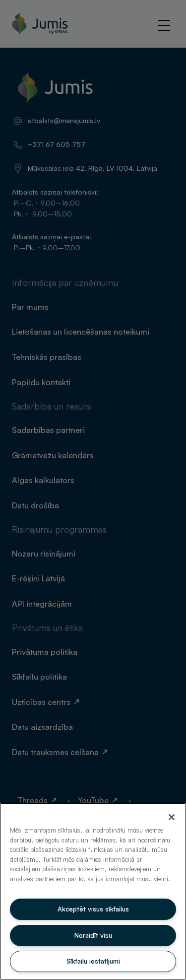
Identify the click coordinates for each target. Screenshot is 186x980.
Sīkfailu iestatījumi (93, 961)
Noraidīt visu (93, 935)
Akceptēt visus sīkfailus (93, 909)
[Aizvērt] (172, 817)
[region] (93, 891)
